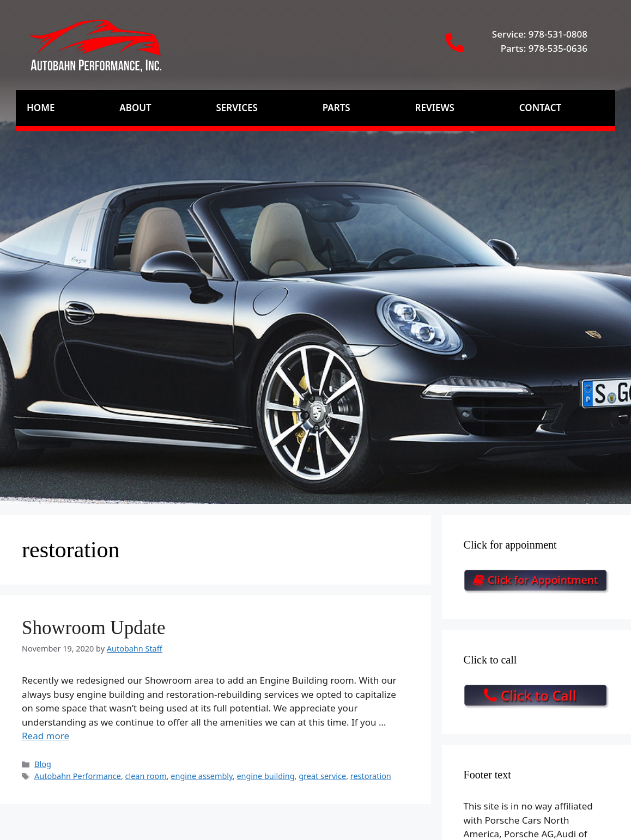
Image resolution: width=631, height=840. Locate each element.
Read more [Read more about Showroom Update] (45, 736)
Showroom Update (93, 628)
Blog (43, 764)
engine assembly (201, 776)
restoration (371, 776)
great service (322, 776)
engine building (265, 776)
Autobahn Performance (78, 776)
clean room (146, 776)
